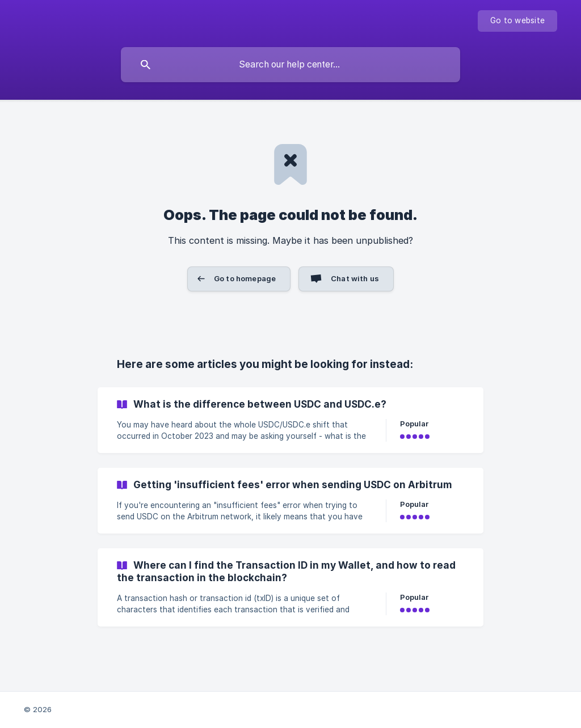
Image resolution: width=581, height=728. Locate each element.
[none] (517, 21)
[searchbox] (290, 65)
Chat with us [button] (355, 278)
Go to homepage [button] (245, 278)
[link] (290, 420)
